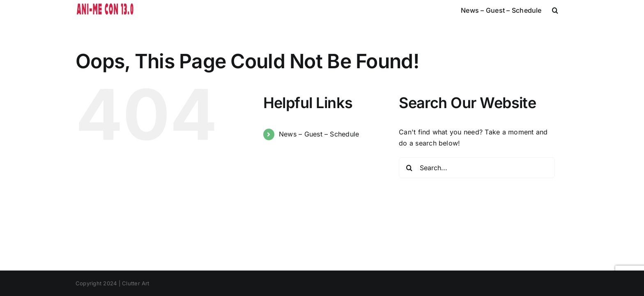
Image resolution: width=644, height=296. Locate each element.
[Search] (409, 168)
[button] (565, 10)
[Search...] (477, 168)
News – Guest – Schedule (319, 134)
